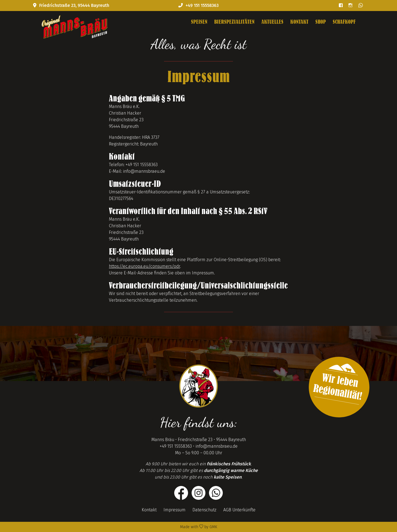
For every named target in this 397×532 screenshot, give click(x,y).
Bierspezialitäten (234, 22)
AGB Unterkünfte (239, 510)
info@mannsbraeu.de (217, 446)
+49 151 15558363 (176, 446)
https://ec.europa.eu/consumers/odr (144, 266)
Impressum (175, 510)
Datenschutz (204, 510)
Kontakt (299, 22)
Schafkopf (344, 22)
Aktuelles (272, 22)
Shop (321, 22)
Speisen (199, 22)
